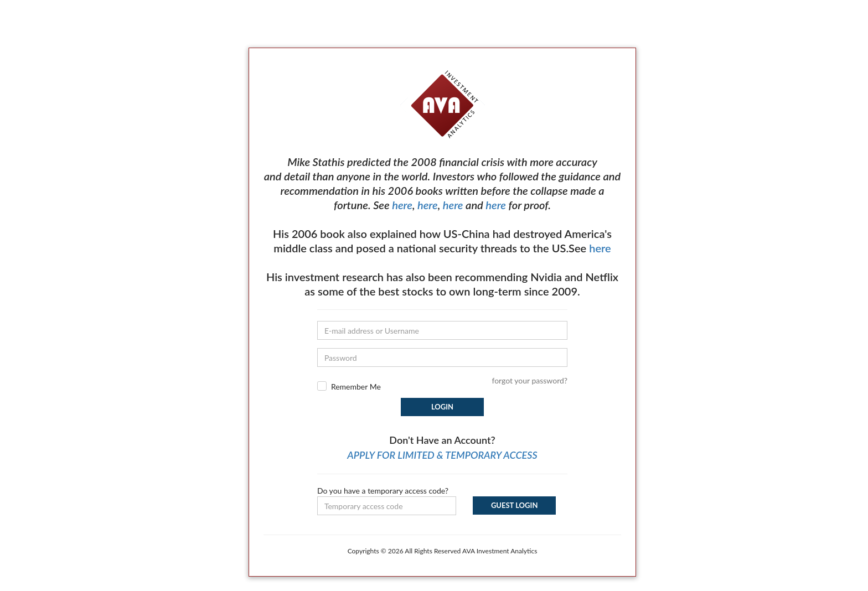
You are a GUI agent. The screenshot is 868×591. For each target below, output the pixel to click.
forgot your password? (529, 380)
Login (442, 407)
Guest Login (515, 505)
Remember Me (356, 387)
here (402, 205)
